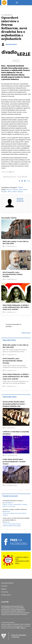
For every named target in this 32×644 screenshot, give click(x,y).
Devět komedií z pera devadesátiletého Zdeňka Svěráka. (13, 274)
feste (15, 192)
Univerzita (5, 592)
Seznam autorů (6, 595)
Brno (10, 192)
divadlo (5, 192)
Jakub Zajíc (7, 522)
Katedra (4, 589)
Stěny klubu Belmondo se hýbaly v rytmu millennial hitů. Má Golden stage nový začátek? (16, 307)
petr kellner (24, 190)
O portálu (4, 586)
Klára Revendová (9, 503)
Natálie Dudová (11, 44)
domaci (21, 192)
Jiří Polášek (7, 511)
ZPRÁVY (20, 187)
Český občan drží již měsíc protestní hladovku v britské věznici (14, 462)
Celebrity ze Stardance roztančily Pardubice (16, 433)
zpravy (16, 190)
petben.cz (23, 628)
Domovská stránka (7, 583)
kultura (10, 190)
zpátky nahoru (26, 333)
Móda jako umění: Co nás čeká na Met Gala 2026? (16, 346)
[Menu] (17, 3)
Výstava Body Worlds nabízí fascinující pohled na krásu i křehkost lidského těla (14, 404)
